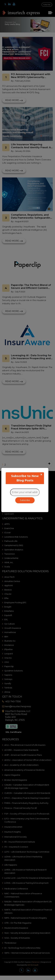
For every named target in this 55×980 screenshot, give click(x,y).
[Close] (41, 475)
